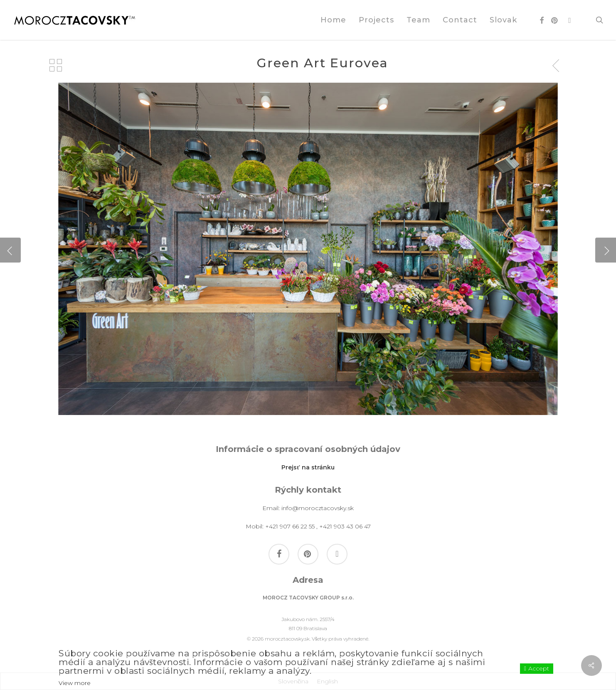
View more (75, 683)
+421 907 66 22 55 (290, 526)
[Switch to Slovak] (503, 20)
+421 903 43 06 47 (345, 526)
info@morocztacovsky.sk (318, 508)
